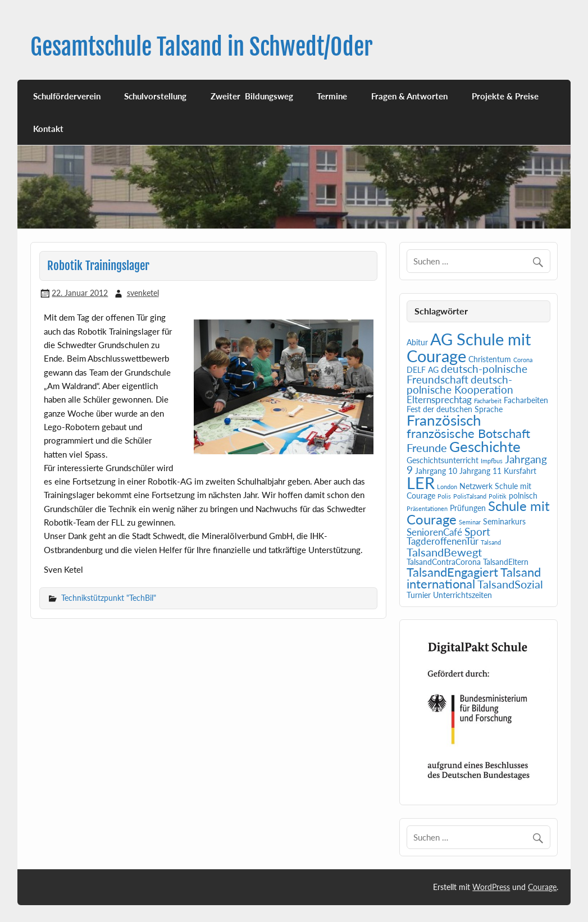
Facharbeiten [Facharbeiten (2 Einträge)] (526, 400)
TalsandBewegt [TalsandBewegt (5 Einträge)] (444, 552)
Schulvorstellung (155, 96)
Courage (542, 887)
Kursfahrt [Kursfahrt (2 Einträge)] (520, 471)
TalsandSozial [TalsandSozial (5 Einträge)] (510, 584)
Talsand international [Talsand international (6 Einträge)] (474, 578)
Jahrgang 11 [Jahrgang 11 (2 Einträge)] (480, 471)
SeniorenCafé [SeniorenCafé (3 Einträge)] (434, 532)
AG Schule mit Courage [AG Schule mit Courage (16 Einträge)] (469, 347)
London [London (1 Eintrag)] (447, 487)
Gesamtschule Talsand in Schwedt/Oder (202, 47)
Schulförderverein (67, 96)
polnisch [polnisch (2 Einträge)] (523, 496)
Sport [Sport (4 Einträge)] (477, 532)
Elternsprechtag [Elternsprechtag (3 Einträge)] (439, 400)
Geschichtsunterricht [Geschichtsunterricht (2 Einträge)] (443, 460)
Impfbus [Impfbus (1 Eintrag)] (492, 461)
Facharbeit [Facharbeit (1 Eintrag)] (488, 401)
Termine (332, 96)
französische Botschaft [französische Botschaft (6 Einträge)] (468, 433)
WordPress (491, 887)
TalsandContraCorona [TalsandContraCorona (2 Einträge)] (444, 562)
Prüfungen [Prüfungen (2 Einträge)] (468, 508)
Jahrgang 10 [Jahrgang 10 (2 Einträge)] (436, 471)
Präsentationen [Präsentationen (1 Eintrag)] (427, 508)
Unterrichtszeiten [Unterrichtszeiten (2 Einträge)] (462, 595)
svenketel (143, 293)
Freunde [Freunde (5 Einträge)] (427, 448)
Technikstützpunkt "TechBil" (109, 598)
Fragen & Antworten (409, 96)
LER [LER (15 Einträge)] (421, 483)
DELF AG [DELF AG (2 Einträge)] (423, 370)
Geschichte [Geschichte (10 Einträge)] (485, 446)
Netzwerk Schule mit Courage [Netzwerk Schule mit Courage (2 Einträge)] (469, 491)
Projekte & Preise (505, 96)
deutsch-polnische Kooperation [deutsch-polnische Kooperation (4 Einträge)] (460, 385)
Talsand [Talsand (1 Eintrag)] (491, 542)
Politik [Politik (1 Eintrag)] (498, 496)
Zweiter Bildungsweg (252, 96)
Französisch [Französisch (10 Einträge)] (444, 420)
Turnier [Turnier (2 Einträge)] (419, 595)
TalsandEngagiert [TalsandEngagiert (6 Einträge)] (452, 572)
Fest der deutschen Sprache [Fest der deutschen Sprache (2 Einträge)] (455, 409)
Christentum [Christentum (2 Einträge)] (490, 359)
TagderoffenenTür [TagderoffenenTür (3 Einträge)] (443, 541)
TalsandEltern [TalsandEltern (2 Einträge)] (506, 562)
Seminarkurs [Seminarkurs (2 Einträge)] (504, 521)
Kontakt (48, 129)
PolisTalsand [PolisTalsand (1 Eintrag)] (470, 496)
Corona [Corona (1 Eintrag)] (523, 360)
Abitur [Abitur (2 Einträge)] (417, 342)
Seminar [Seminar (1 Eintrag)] (470, 522)
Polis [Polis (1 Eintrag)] (444, 496)
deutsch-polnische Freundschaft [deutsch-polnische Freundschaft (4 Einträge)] (467, 374)
